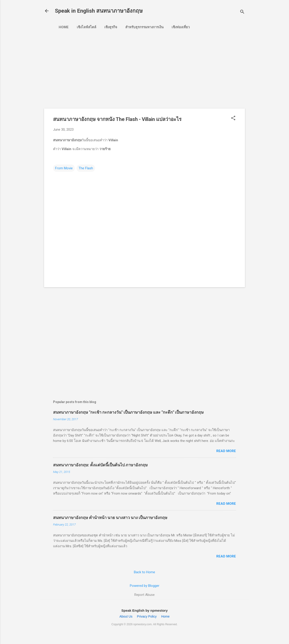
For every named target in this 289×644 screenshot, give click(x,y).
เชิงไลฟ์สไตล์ (86, 27)
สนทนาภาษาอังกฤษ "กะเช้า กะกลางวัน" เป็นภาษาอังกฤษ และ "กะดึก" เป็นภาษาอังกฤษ (128, 412)
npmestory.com (143, 624)
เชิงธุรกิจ (111, 27)
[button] (233, 118)
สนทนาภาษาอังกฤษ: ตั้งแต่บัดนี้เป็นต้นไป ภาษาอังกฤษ (100, 465)
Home (64, 27)
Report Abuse (144, 595)
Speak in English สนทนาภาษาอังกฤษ (99, 11)
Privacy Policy (147, 616)
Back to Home (144, 572)
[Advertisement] (124, 67)
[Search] (242, 12)
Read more (226, 451)
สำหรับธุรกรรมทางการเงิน (144, 27)
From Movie (64, 168)
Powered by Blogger (145, 586)
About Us (126, 616)
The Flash (86, 168)
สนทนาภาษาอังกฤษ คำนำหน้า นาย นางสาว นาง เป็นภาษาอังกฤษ (110, 518)
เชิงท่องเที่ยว (181, 27)
